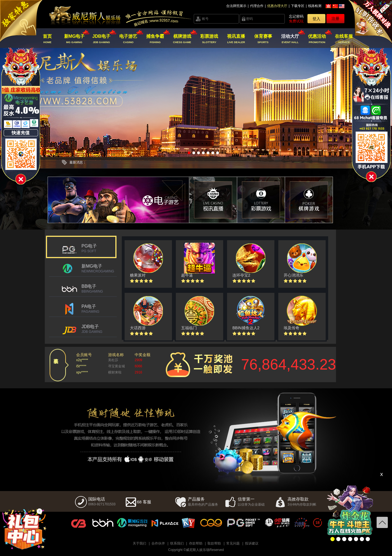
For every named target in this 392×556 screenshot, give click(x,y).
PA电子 (99, 309)
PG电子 (99, 248)
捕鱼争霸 (155, 39)
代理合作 (257, 6)
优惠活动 (317, 39)
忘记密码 (296, 16)
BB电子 (99, 289)
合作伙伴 (158, 543)
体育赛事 (263, 39)
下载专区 (298, 6)
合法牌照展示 (236, 6)
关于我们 (139, 543)
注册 (335, 18)
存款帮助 (196, 543)
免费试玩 (296, 21)
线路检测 (315, 6)
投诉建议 (252, 543)
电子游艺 (128, 39)
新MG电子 (74, 39)
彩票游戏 (209, 39)
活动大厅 (290, 39)
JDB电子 (101, 39)
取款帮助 (214, 543)
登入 (316, 19)
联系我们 (177, 543)
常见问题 (233, 543)
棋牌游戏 (182, 39)
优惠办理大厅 (277, 6)
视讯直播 (236, 39)
